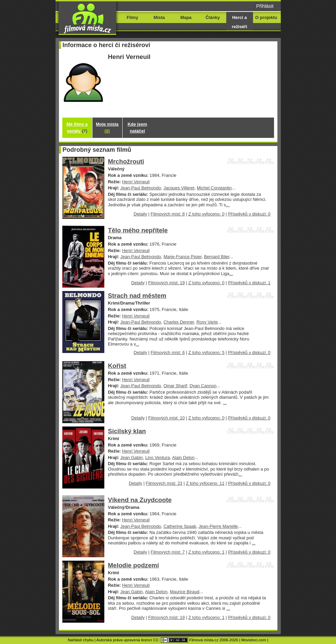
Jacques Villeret (179, 188)
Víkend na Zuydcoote (140, 500)
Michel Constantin (214, 188)
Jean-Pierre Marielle (218, 526)
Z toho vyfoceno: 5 (206, 352)
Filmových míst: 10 (167, 418)
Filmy (132, 17)
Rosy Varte (207, 322)
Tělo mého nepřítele (138, 230)
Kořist (117, 366)
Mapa (186, 17)
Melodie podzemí (134, 565)
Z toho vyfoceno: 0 (206, 214)
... (228, 205)
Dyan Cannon (203, 386)
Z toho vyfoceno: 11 (205, 483)
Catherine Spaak (180, 526)
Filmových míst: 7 (168, 552)
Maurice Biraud (184, 592)
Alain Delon (183, 458)
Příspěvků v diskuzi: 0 (249, 214)
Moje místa (107, 128)
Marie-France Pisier (183, 257)
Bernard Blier (217, 257)
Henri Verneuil (136, 182)
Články (213, 17)
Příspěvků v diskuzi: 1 (249, 283)
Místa (159, 17)
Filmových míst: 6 (168, 352)
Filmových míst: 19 (167, 283)
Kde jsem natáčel (138, 128)
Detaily (141, 214)
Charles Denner (179, 322)
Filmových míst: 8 (168, 214)
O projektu (266, 17)
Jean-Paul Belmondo (141, 188)
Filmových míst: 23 (164, 483)
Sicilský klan (127, 431)
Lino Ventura (158, 458)
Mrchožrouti (126, 161)
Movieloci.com (254, 640)
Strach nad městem (137, 296)
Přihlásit (265, 6)
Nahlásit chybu (81, 640)
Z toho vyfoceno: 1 (206, 552)
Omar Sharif (175, 386)
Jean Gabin (131, 458)
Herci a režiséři (239, 22)
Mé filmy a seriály (77, 128)
